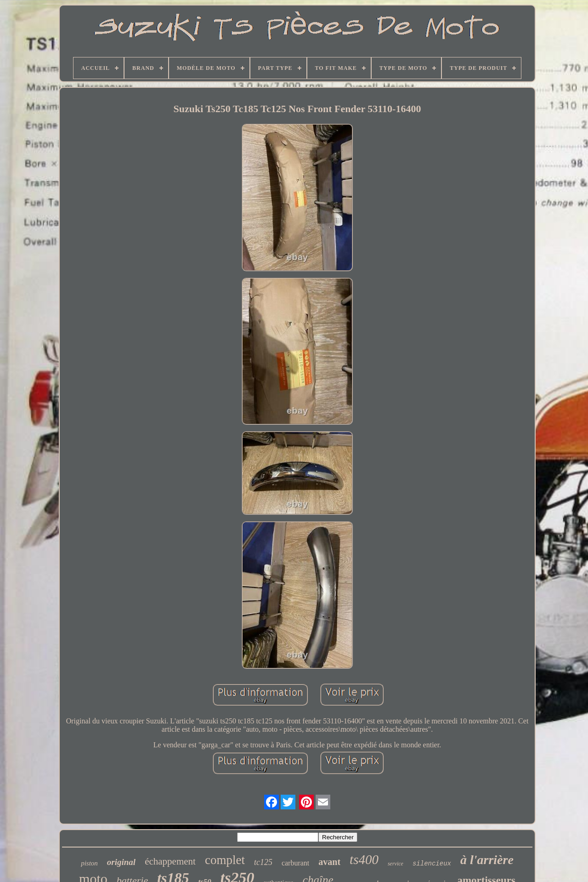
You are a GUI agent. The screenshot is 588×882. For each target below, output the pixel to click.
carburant (295, 863)
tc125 (263, 862)
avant (329, 862)
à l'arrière (487, 860)
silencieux (432, 864)
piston (89, 863)
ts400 (364, 859)
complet (225, 860)
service (396, 864)
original (121, 862)
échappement (170, 861)
